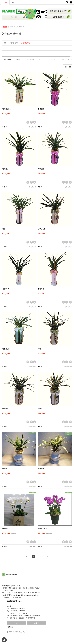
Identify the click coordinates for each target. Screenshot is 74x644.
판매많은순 (19, 59)
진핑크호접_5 (42, 529)
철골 (4, 229)
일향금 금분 (42, 229)
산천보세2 (6, 289)
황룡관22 (41, 109)
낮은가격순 (31, 59)
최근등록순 (7, 59)
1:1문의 (37, 623)
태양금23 (5, 169)
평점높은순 (54, 59)
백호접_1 (5, 529)
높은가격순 (42, 59)
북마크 (14, 2)
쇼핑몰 (5, 2)
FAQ (16, 623)
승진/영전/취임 (26, 43)
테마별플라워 (15, 43)
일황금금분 (6, 349)
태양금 (40, 409)
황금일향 (41, 469)
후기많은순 (66, 59)
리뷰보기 (5, 127)
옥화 (39, 349)
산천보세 (41, 289)
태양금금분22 (7, 109)
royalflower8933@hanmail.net (28, 595)
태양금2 (5, 409)
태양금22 (41, 169)
